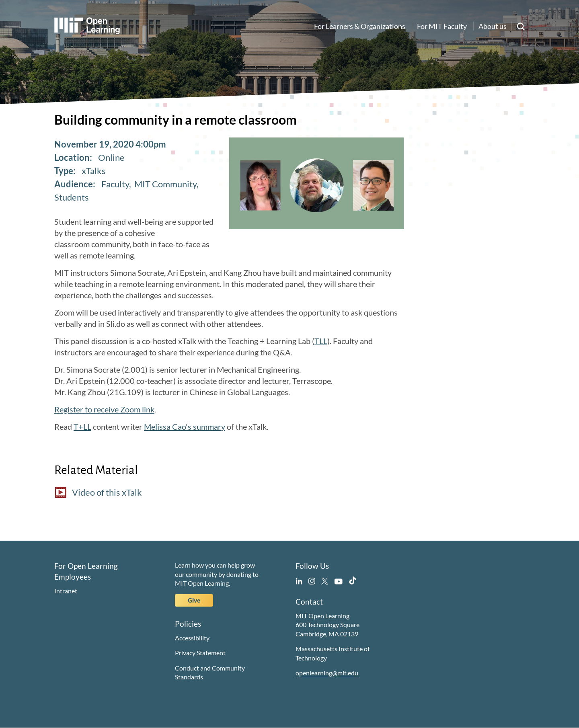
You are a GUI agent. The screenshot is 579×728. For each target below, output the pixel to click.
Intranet (66, 591)
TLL (321, 341)
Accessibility (192, 638)
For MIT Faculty (442, 26)
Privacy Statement (200, 653)
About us (493, 26)
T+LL (82, 427)
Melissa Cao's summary (185, 427)
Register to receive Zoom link (104, 409)
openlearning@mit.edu (327, 673)
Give (194, 600)
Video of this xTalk (107, 492)
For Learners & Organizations (360, 26)
